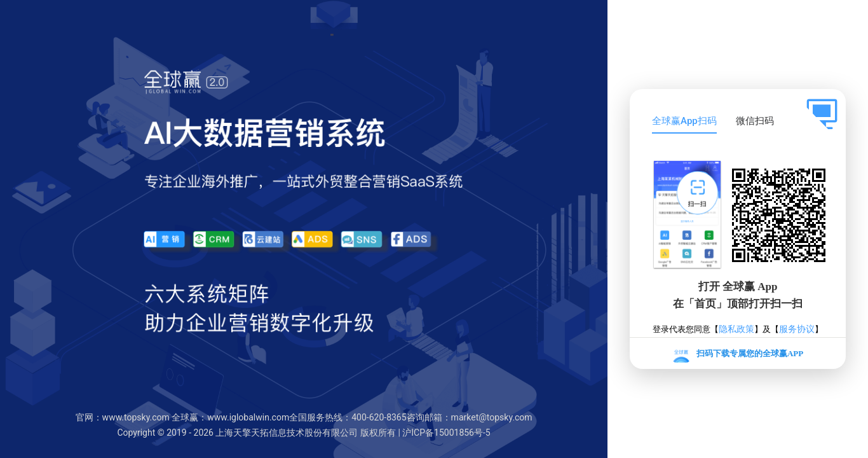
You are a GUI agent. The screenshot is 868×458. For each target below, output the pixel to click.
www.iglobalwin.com (248, 417)
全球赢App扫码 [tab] (684, 121)
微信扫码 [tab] (755, 121)
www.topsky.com (136, 417)
